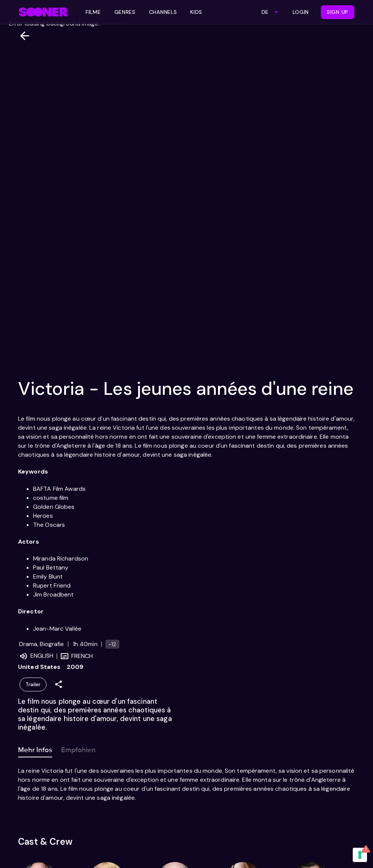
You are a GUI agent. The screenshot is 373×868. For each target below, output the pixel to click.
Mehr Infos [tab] (35, 748)
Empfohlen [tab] (78, 748)
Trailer (33, 684)
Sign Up (338, 12)
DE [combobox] (265, 12)
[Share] (59, 684)
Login (301, 12)
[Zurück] (22, 36)
